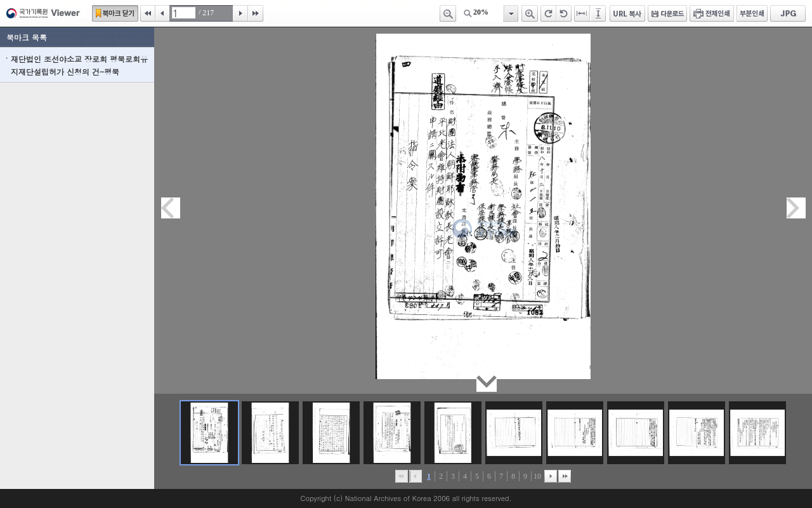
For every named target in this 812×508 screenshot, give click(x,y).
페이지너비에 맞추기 (582, 13)
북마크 (115, 13)
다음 (240, 13)
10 (537, 476)
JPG (788, 13)
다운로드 (667, 13)
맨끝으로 (565, 476)
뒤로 (551, 476)
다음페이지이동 (796, 208)
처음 (148, 13)
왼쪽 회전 (564, 13)
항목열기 (510, 13)
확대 (530, 13)
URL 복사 (627, 13)
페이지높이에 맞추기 (599, 13)
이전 (162, 13)
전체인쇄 (712, 13)
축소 (448, 13)
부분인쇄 (752, 13)
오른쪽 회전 (548, 13)
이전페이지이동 (171, 208)
